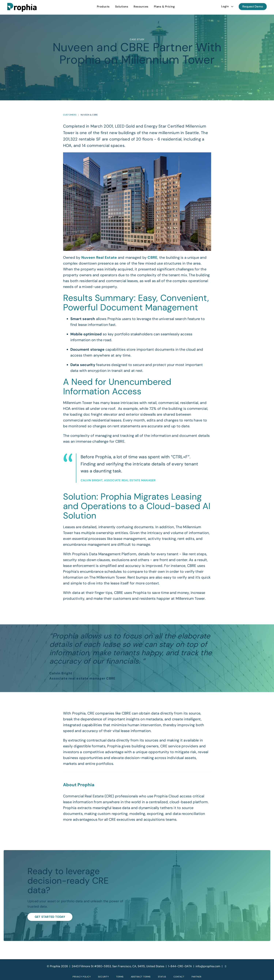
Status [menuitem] (162, 977)
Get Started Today (50, 917)
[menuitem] (103, 7)
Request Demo (253, 6)
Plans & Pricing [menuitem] (164, 7)
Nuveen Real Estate (99, 257)
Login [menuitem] (225, 6)
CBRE (152, 257)
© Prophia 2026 (57, 966)
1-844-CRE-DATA (180, 966)
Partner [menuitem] (196, 977)
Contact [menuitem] (179, 977)
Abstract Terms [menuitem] (141, 977)
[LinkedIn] (226, 966)
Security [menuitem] (103, 977)
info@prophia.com (208, 966)
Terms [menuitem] (120, 977)
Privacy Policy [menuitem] (82, 977)
